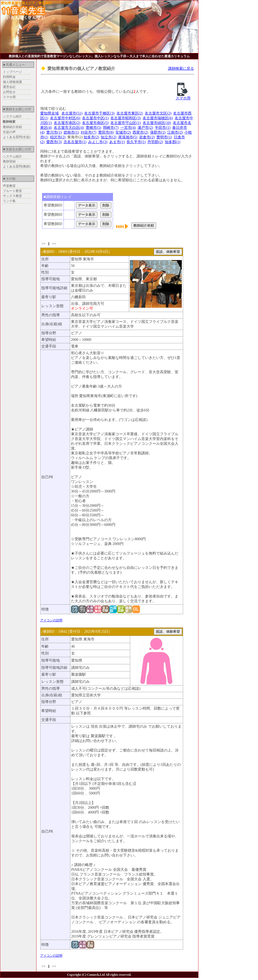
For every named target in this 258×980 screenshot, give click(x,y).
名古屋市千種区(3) (99, 113)
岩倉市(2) (147, 137)
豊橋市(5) (93, 128)
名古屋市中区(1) (95, 118)
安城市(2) (123, 132)
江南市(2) (175, 132)
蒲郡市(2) (158, 132)
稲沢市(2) (58, 137)
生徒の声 (9, 132)
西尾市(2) (140, 132)
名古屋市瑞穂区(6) (158, 118)
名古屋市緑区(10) (157, 123)
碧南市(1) (71, 132)
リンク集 (9, 201)
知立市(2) (108, 137)
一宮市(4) (128, 128)
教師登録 (9, 161)
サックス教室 (12, 196)
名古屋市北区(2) (158, 113)
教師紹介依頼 (12, 127)
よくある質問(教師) (17, 166)
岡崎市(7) (111, 128)
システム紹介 (12, 116)
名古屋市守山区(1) (125, 123)
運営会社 (9, 87)
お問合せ (9, 92)
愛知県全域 (49, 113)
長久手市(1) (136, 142)
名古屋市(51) (72, 113)
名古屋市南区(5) (95, 123)
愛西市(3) (54, 142)
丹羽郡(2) (155, 142)
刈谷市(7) (88, 132)
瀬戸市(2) (145, 128)
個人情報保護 (12, 82)
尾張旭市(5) (128, 137)
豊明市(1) (164, 137)
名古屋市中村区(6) (65, 118)
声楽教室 (9, 186)
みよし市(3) (98, 142)
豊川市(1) (54, 132)
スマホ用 (9, 97)
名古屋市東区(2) (130, 113)
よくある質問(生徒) (17, 137)
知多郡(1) (173, 142)
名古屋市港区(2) (67, 123)
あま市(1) (117, 142)
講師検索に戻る (181, 69)
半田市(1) (162, 128)
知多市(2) (91, 137)
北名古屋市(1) (75, 142)
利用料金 (9, 77)
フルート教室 (12, 191)
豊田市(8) (106, 132)
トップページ (12, 72)
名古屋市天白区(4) (69, 128)
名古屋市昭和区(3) (125, 118)
